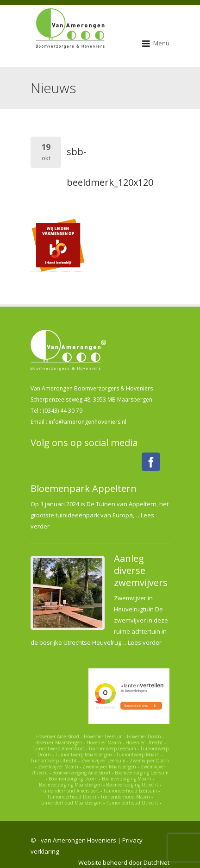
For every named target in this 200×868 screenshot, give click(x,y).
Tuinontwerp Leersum (112, 748)
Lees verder (145, 642)
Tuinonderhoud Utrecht (132, 803)
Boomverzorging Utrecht (132, 785)
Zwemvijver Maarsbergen (109, 767)
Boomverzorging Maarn (127, 779)
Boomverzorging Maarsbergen (70, 785)
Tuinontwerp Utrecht (54, 761)
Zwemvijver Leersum (103, 761)
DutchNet (156, 862)
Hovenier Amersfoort (58, 736)
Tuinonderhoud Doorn (72, 797)
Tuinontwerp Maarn (138, 755)
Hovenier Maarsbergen (58, 742)
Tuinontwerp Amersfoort (58, 748)
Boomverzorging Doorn (73, 779)
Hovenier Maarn (104, 742)
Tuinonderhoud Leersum (130, 791)
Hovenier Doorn (144, 736)
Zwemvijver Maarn (58, 767)
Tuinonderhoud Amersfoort (70, 791)
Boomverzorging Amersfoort (81, 773)
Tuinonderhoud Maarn (125, 797)
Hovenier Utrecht (144, 742)
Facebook (151, 462)
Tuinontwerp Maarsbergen (84, 755)
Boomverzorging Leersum (142, 773)
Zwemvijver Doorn (150, 761)
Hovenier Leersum (103, 736)
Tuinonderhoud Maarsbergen (70, 803)
